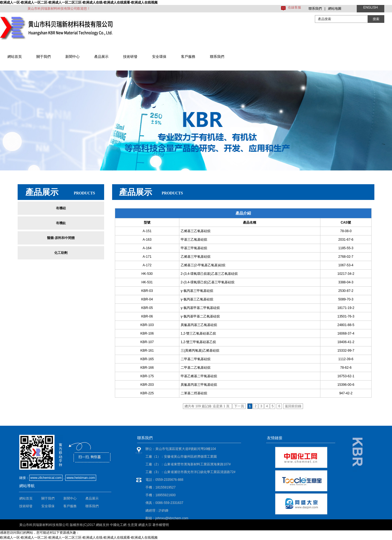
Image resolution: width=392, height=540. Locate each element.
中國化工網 (118, 525)
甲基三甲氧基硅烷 (194, 248)
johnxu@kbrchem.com (172, 518)
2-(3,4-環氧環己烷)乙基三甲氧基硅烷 (208, 282)
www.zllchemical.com (46, 478)
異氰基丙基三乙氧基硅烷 (199, 325)
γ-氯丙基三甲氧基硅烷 (197, 291)
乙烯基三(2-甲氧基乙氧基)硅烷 (203, 265)
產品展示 (101, 57)
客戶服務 (188, 57)
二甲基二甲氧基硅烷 (196, 359)
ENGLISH (371, 7)
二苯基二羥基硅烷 (194, 393)
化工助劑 (61, 253)
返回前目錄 (293, 406)
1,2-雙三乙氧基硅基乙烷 (198, 333)
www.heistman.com (81, 478)
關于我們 (44, 57)
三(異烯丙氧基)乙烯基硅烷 (200, 351)
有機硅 (61, 208)
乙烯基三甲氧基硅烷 (196, 257)
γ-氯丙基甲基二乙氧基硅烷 (200, 316)
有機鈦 (61, 223)
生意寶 (133, 525)
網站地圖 (335, 9)
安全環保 (159, 57)
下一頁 (239, 406)
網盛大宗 (145, 525)
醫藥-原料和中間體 (61, 238)
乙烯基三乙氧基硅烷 (196, 231)
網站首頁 (15, 57)
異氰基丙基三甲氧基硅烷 (199, 385)
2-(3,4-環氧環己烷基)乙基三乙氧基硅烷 (209, 274)
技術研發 (130, 57)
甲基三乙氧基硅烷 (194, 240)
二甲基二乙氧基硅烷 (196, 368)
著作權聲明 (161, 525)
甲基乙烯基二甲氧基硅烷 (199, 376)
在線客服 (294, 7)
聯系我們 (315, 9)
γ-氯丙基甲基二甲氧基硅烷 (200, 308)
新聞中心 (72, 57)
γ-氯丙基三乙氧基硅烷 (197, 299)
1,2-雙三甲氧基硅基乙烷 (198, 342)
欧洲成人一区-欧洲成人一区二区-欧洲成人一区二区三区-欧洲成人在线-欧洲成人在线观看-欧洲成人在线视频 (79, 2)
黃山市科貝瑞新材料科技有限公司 (44, 525)
